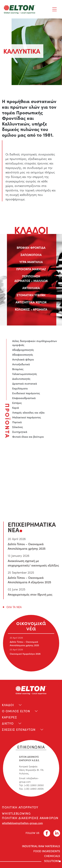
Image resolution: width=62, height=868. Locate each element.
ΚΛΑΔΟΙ (8, 705)
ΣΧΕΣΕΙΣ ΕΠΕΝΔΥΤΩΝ (19, 729)
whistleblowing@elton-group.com (22, 823)
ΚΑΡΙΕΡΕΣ (10, 717)
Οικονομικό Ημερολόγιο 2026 (25, 654)
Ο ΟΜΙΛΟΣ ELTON (16, 711)
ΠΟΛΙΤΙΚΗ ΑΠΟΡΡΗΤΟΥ (20, 807)
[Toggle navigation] (54, 9)
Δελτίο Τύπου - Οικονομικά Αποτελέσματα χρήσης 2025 (24, 643)
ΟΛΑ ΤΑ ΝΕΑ (14, 607)
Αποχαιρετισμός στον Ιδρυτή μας (30, 594)
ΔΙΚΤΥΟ (8, 723)
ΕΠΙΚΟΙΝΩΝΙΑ (31, 747)
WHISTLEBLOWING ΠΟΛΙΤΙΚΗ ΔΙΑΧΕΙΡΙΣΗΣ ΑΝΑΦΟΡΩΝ (30, 816)
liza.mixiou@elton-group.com (34, 494)
